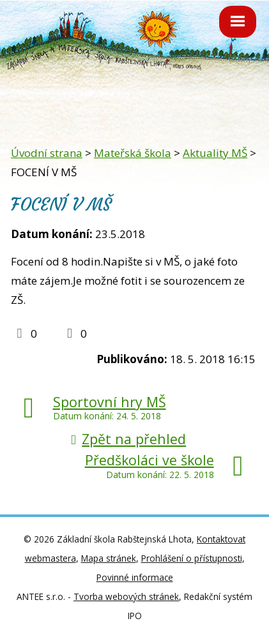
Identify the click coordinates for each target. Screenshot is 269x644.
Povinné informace (135, 577)
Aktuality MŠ (215, 153)
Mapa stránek (109, 558)
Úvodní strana (47, 153)
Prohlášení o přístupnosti (192, 558)
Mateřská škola (133, 153)
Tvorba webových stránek (126, 596)
